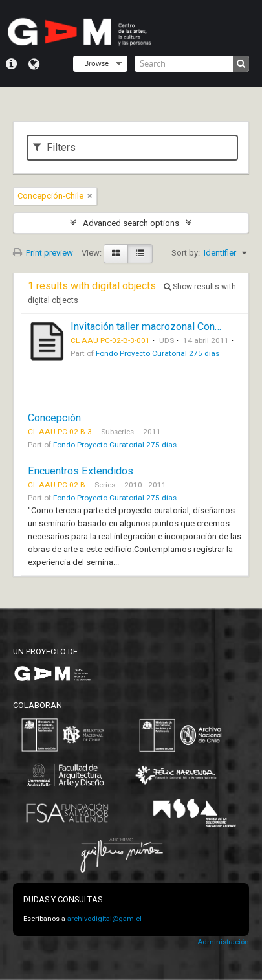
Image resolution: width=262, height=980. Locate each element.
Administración (223, 942)
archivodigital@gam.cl (104, 919)
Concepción (54, 418)
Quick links (11, 64)
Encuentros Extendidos (81, 471)
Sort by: (186, 253)
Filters (54, 147)
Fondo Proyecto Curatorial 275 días (158, 353)
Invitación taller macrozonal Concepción (160, 327)
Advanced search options (131, 223)
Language (34, 64)
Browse (96, 63)
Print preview (43, 253)
